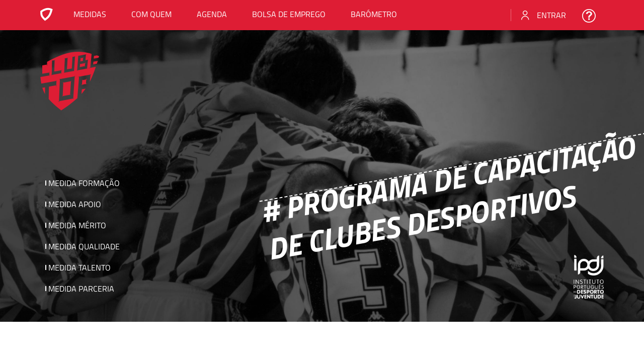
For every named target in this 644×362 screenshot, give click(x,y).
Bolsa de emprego (289, 14)
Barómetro (374, 14)
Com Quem (151, 14)
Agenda (212, 14)
